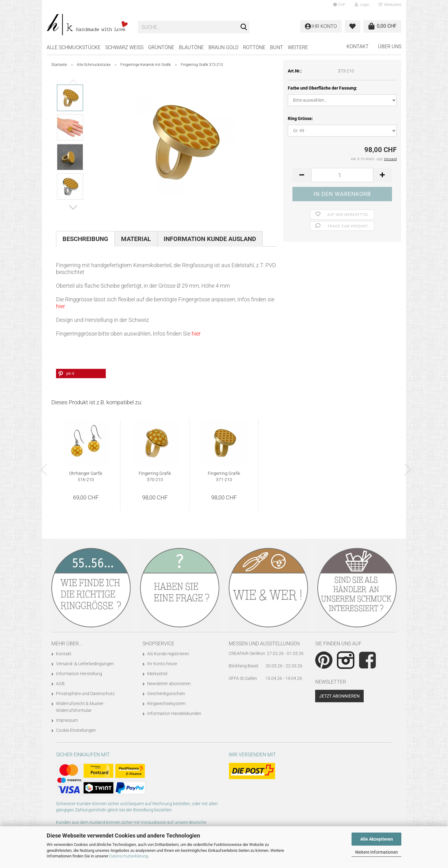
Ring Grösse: (300, 118)
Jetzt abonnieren (339, 696)
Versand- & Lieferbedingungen (85, 664)
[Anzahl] (342, 175)
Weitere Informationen (376, 852)
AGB (60, 684)
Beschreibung (85, 239)
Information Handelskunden (174, 713)
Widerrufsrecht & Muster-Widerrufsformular (80, 707)
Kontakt (358, 46)
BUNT (277, 47)
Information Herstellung (79, 674)
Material (136, 239)
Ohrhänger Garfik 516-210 (86, 476)
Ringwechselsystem (166, 703)
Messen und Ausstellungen (264, 644)
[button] (339, 5)
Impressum (67, 720)
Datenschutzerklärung (128, 856)
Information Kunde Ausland (210, 239)
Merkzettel (390, 5)
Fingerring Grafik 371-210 (224, 476)
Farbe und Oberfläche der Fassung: (322, 88)
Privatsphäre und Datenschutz (85, 694)
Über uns (390, 46)
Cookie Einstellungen (76, 730)
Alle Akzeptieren (377, 839)
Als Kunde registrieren (168, 654)
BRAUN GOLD (223, 47)
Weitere (298, 47)
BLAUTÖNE (191, 47)
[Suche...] (244, 27)
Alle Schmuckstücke (74, 47)
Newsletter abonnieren (169, 684)
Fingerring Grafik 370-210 (155, 476)
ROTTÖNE (254, 47)
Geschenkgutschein (166, 694)
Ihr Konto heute (162, 664)
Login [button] (362, 5)
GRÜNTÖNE (161, 47)
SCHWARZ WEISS (124, 47)
